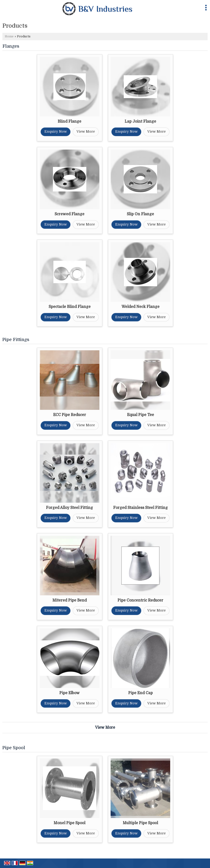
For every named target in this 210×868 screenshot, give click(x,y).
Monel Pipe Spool (69, 823)
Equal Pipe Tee (141, 415)
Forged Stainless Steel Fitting (141, 508)
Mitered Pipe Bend (70, 600)
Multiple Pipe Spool (140, 823)
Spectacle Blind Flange (70, 307)
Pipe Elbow (69, 693)
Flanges (11, 46)
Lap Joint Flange (140, 121)
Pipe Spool (14, 748)
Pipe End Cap (141, 693)
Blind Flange (69, 121)
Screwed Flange (69, 214)
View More (86, 131)
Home (9, 36)
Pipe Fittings (16, 340)
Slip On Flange (140, 214)
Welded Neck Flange (141, 307)
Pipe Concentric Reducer (140, 600)
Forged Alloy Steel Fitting (69, 508)
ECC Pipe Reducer (70, 415)
